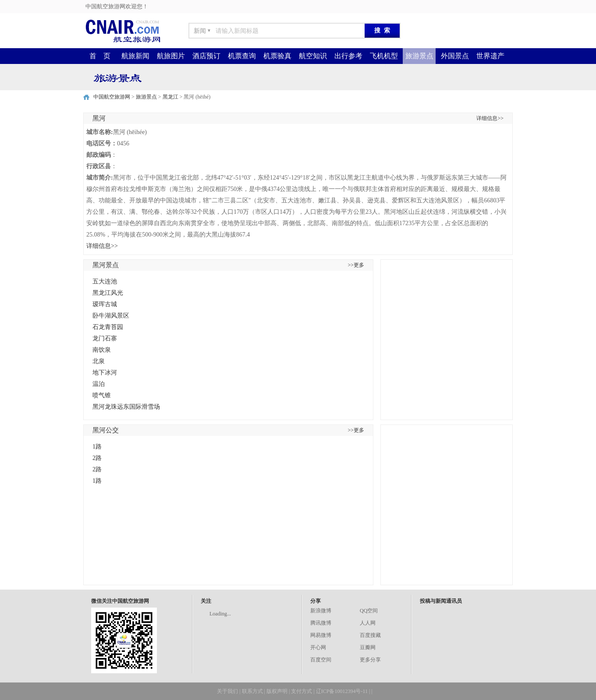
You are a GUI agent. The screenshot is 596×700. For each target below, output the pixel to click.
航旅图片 (171, 56)
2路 (97, 458)
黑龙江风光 (108, 293)
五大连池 (105, 281)
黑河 (99, 118)
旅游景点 (419, 56)
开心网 (318, 647)
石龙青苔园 (108, 327)
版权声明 (277, 691)
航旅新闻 (135, 56)
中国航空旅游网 (112, 97)
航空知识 (313, 56)
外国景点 (455, 56)
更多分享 (370, 660)
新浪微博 (321, 611)
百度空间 (321, 660)
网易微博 (321, 635)
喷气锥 (102, 395)
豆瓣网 (368, 647)
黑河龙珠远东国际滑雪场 (126, 407)
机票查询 (242, 56)
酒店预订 (206, 56)
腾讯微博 (321, 623)
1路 (97, 447)
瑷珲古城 (105, 304)
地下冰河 (105, 373)
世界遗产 (490, 56)
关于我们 (227, 691)
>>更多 (356, 265)
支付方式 (302, 691)
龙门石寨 (105, 338)
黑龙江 (170, 97)
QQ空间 (369, 611)
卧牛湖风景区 (111, 316)
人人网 (368, 623)
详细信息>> (490, 118)
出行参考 (348, 56)
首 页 (100, 56)
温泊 (99, 384)
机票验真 (277, 56)
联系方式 (252, 691)
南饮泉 (102, 350)
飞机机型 (384, 56)
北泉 (99, 361)
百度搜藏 (370, 635)
